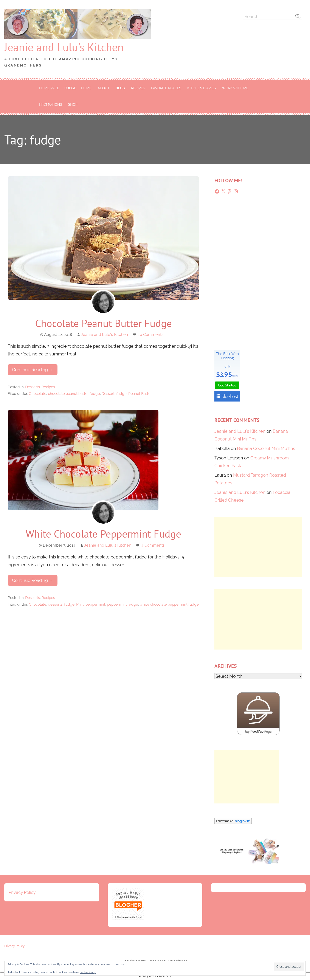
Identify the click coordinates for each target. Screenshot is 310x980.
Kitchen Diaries (202, 88)
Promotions (51, 105)
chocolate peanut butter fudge (74, 394)
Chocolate (38, 394)
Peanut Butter (140, 394)
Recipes (138, 88)
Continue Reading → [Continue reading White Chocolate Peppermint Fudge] (33, 580)
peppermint (95, 604)
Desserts (33, 387)
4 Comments (153, 545)
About (104, 88)
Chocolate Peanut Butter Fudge (103, 323)
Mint (80, 604)
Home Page (49, 88)
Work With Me (235, 88)
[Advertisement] (258, 547)
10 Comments (151, 334)
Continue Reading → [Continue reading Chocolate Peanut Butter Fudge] (33, 370)
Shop (73, 105)
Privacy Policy (22, 892)
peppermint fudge (122, 604)
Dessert (108, 394)
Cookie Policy (88, 972)
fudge (70, 88)
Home (86, 88)
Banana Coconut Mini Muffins (266, 448)
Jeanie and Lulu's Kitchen (64, 47)
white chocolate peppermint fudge (169, 604)
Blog (120, 88)
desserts (55, 604)
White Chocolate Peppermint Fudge (103, 534)
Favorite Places (166, 88)
